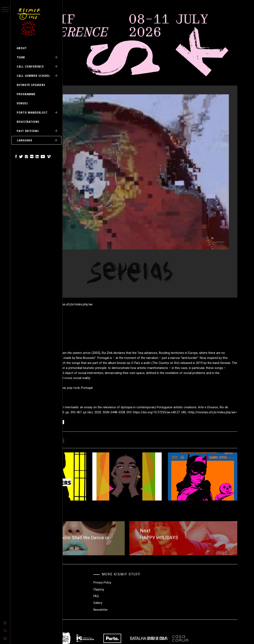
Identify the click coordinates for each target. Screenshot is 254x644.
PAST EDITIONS (38, 131)
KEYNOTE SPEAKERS (31, 85)
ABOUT (22, 48)
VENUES (22, 103)
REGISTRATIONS (28, 122)
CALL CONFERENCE (38, 66)
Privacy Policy (144, 524)
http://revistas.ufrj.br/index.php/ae (173, 345)
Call (85, 521)
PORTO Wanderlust (38, 112)
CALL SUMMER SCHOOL (38, 76)
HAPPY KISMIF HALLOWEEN (213, 437)
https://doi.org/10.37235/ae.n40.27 (117, 345)
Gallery (140, 544)
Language (38, 140)
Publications (91, 527)
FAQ (138, 538)
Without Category (94, 534)
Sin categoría (93, 364)
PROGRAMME (26, 94)
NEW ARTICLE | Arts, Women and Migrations (158, 440)
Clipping (140, 531)
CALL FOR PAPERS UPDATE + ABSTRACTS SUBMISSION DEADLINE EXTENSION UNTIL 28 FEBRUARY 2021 (103, 446)
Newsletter (142, 551)
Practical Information (96, 541)
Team (38, 57)
